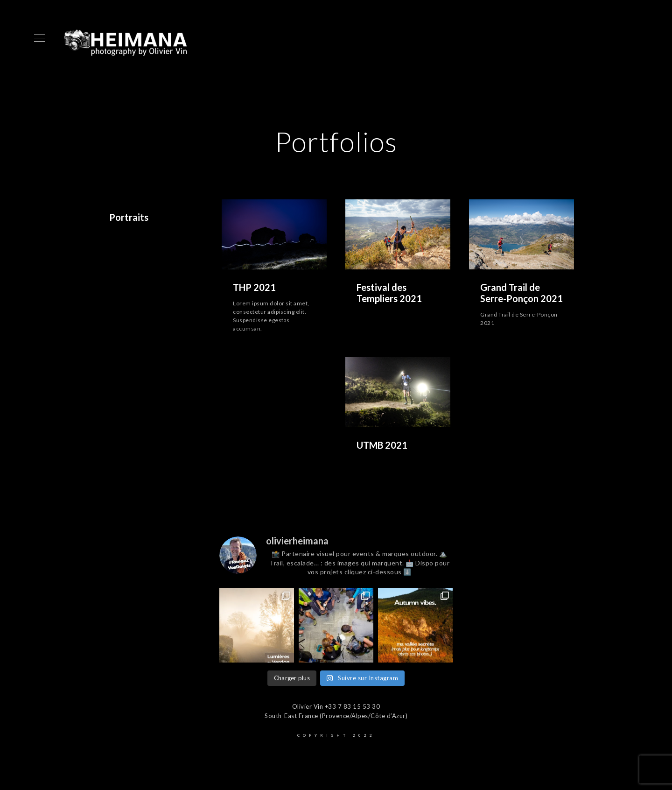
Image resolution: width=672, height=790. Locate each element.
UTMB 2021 (382, 445)
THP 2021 (254, 287)
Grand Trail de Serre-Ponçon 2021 (521, 293)
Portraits (129, 217)
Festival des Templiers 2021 (389, 293)
